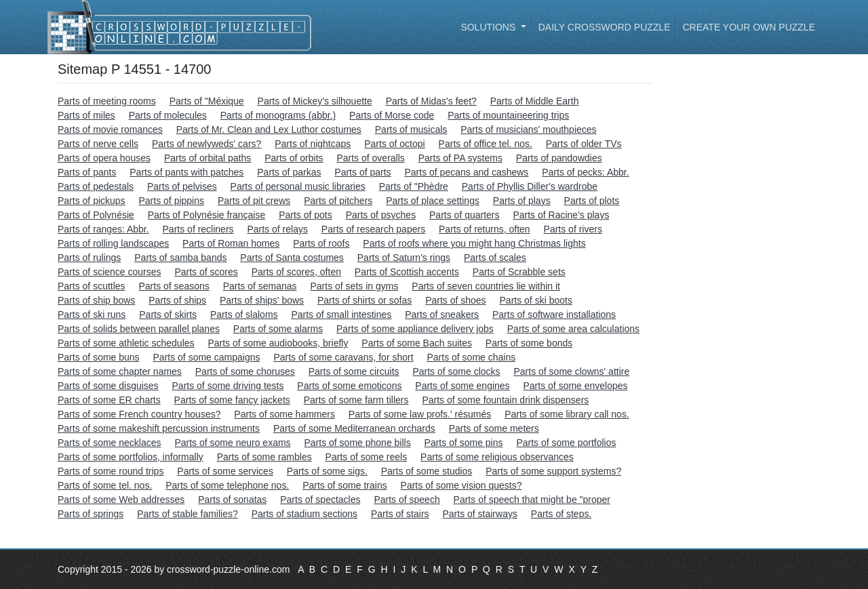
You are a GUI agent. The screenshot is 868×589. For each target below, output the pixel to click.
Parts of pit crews (254, 201)
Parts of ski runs (92, 314)
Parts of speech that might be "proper (532, 500)
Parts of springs (91, 514)
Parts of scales (495, 258)
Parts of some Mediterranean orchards (354, 428)
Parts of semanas (260, 286)
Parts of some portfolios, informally (131, 457)
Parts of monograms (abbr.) (278, 115)
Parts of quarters (465, 215)
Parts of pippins (172, 201)
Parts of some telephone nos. (227, 485)
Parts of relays (277, 229)
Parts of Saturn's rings (404, 258)
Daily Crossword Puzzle (605, 27)
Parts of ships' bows (262, 300)
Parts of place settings (433, 201)
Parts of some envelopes (576, 386)
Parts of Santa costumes (292, 258)
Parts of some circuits (354, 371)
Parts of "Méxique (207, 101)
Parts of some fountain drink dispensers (505, 400)
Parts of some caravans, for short (343, 357)
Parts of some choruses (245, 371)
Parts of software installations (554, 314)
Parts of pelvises (182, 186)
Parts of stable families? (188, 514)
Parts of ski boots (536, 300)
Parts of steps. (561, 514)
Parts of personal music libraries (298, 186)
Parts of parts (362, 172)
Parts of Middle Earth (535, 101)
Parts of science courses (110, 272)
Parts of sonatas (232, 500)
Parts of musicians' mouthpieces (528, 129)
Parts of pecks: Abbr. (585, 172)
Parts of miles (86, 115)
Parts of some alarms (278, 329)
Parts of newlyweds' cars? (206, 144)
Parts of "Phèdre (414, 186)
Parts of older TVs (584, 144)
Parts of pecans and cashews (466, 172)
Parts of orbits (294, 158)
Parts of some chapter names (120, 371)
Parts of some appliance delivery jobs (415, 329)
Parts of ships (177, 300)
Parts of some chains (471, 357)
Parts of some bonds (529, 343)
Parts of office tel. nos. (486, 144)
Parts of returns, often (485, 229)
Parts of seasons (174, 286)
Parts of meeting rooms (107, 101)
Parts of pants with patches (186, 172)
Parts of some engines (462, 386)
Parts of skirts (168, 314)
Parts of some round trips (111, 471)
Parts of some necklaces (110, 443)
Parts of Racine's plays (561, 215)
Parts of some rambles (264, 457)
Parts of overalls (370, 158)
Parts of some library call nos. (567, 414)
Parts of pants (87, 172)
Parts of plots (592, 201)
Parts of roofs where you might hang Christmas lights (474, 243)
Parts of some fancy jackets (232, 400)
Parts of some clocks (456, 371)
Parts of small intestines (341, 314)
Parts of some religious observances (497, 457)
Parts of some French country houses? (139, 414)
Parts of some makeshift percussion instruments (159, 428)
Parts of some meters (494, 428)
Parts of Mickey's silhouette (315, 101)
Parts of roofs (321, 243)
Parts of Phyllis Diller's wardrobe (530, 186)
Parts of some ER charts (109, 400)
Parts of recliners (198, 229)
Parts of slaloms (244, 314)
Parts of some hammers (284, 414)
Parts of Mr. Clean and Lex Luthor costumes (269, 129)
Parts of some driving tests (228, 386)
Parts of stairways (479, 514)
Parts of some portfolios (566, 443)
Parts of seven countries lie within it (486, 286)
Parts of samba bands (180, 258)
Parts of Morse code (392, 115)
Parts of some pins (464, 443)
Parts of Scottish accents (407, 272)
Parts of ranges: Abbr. (103, 229)
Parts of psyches (381, 215)
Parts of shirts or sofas (364, 300)
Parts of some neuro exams (232, 443)
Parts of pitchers (338, 201)
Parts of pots (305, 215)
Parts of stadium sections (304, 514)
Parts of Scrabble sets (519, 272)
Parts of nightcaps (313, 144)
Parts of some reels (367, 457)
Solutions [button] (489, 27)
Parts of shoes (456, 300)
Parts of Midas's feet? (431, 101)
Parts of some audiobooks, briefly (278, 343)
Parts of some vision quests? (461, 485)
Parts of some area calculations (573, 329)
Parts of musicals (411, 129)
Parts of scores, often (296, 272)
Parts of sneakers (442, 314)
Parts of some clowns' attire (571, 371)
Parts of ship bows (96, 300)
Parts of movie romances (110, 129)
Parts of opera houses (104, 158)
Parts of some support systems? (553, 471)
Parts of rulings (89, 258)
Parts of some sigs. (327, 471)
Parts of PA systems (460, 158)
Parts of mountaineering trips (508, 115)
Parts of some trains (345, 485)
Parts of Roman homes (231, 243)
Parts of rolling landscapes (113, 243)
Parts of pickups (92, 201)
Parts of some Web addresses (121, 500)
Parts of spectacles (320, 500)
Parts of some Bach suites (417, 343)
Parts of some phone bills (357, 443)
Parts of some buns (99, 357)
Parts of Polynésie (96, 215)
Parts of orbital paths (208, 158)
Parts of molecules (168, 115)
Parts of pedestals (96, 186)
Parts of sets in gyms (354, 286)
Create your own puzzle (749, 27)
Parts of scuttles (92, 286)
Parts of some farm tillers (356, 400)
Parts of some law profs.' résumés (420, 414)
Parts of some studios (427, 471)
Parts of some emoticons (349, 386)
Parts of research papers (373, 229)
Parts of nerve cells (98, 144)
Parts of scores (206, 272)
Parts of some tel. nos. (105, 485)
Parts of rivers (573, 229)
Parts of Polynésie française (207, 215)
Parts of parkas (289, 172)
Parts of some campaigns (207, 357)
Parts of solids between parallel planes (139, 329)
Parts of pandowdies (559, 158)
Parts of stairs (400, 514)
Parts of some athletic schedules (126, 343)
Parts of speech (407, 500)
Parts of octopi (395, 144)
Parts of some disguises (108, 386)
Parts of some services (225, 471)
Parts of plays (522, 201)
